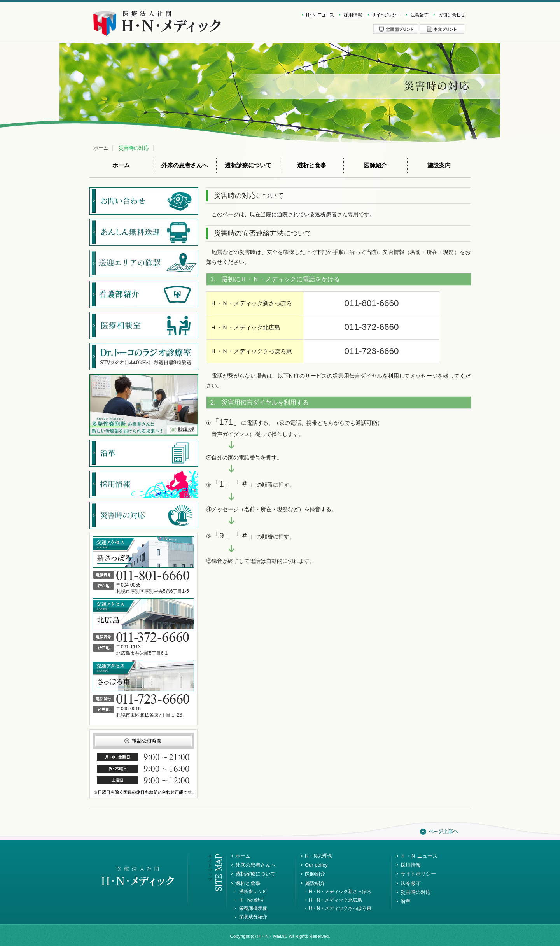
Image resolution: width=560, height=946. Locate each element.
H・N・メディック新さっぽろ (340, 892)
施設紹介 (315, 883)
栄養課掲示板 (253, 908)
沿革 (406, 901)
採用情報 (350, 15)
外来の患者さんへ (185, 165)
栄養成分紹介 (253, 917)
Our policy (316, 865)
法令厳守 (416, 15)
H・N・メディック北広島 (335, 900)
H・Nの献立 (252, 900)
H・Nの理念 (319, 856)
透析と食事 (312, 165)
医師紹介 (375, 165)
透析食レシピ (253, 892)
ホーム (101, 148)
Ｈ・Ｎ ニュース (419, 856)
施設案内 (439, 165)
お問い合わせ (448, 15)
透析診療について (248, 165)
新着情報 (318, 15)
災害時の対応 (134, 148)
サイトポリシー (383, 15)
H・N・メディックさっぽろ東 (340, 908)
